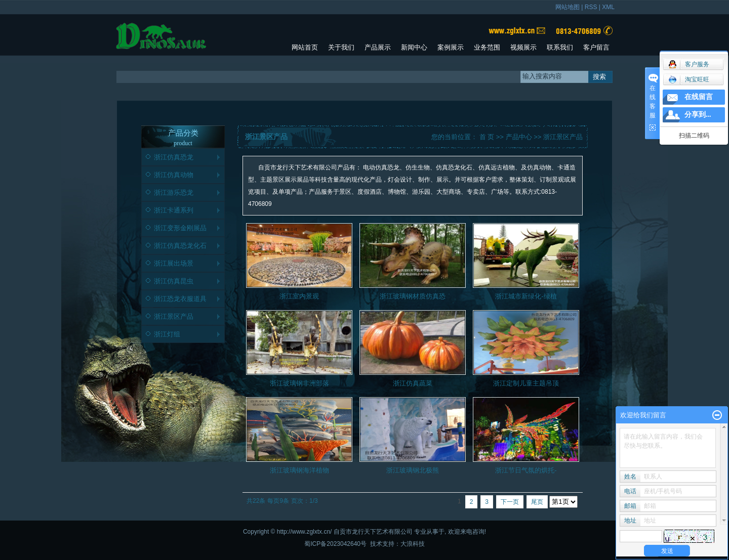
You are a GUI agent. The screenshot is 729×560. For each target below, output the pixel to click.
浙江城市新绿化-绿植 (526, 296)
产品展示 (378, 47)
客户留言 (596, 47)
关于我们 (341, 47)
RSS (591, 7)
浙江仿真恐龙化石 (180, 246)
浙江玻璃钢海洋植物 (299, 470)
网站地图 (568, 7)
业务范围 (487, 47)
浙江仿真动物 (174, 175)
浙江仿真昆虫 (174, 281)
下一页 (510, 502)
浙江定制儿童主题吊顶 (526, 383)
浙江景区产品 (174, 316)
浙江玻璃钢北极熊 (413, 470)
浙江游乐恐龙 (174, 192)
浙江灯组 (167, 334)
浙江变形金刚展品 (180, 228)
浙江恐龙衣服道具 (180, 299)
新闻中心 (414, 47)
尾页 (537, 502)
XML (608, 7)
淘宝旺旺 (689, 79)
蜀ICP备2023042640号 (335, 544)
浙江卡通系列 (174, 210)
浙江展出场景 (174, 263)
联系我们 (560, 47)
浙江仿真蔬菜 (413, 383)
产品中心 (519, 137)
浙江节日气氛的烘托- (526, 470)
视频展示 (523, 47)
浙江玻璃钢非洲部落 (299, 383)
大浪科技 (413, 544)
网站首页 (305, 47)
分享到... (698, 115)
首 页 (487, 137)
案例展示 (451, 47)
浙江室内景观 (299, 296)
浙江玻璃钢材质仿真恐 (413, 296)
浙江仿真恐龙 (174, 157)
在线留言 (699, 97)
